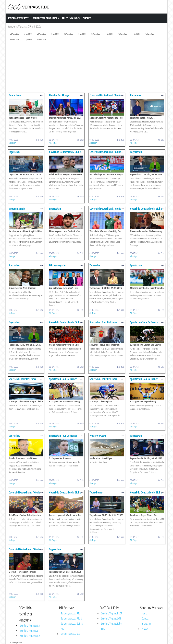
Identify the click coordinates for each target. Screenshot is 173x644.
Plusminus (135, 95)
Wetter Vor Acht (98, 436)
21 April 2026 (41, 34)
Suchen (87, 18)
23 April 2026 (14, 34)
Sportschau (55, 209)
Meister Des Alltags (59, 95)
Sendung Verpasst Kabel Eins (112, 626)
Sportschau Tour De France (103, 322)
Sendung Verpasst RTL (70, 613)
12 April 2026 (14, 40)
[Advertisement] (86, 68)
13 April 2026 (150, 34)
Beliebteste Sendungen (46, 18)
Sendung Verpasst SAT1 (111, 618)
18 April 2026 (82, 34)
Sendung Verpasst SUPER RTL (72, 626)
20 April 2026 (55, 34)
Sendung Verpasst (18, 18)
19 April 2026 (69, 34)
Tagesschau (14, 152)
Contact (145, 618)
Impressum (147, 624)
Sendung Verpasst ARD (30, 626)
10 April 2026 (41, 40)
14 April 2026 (136, 34)
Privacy (145, 629)
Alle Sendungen (71, 18)
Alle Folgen (12, 143)
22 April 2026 (28, 34)
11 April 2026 (28, 40)
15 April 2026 (123, 34)
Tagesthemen (96, 492)
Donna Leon (15, 95)
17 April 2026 (96, 34)
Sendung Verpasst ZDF (30, 631)
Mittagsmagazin (17, 209)
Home (144, 613)
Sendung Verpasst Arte (30, 636)
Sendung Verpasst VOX (71, 634)
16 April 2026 (109, 34)
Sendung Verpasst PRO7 (112, 613)
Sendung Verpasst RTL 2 (71, 618)
